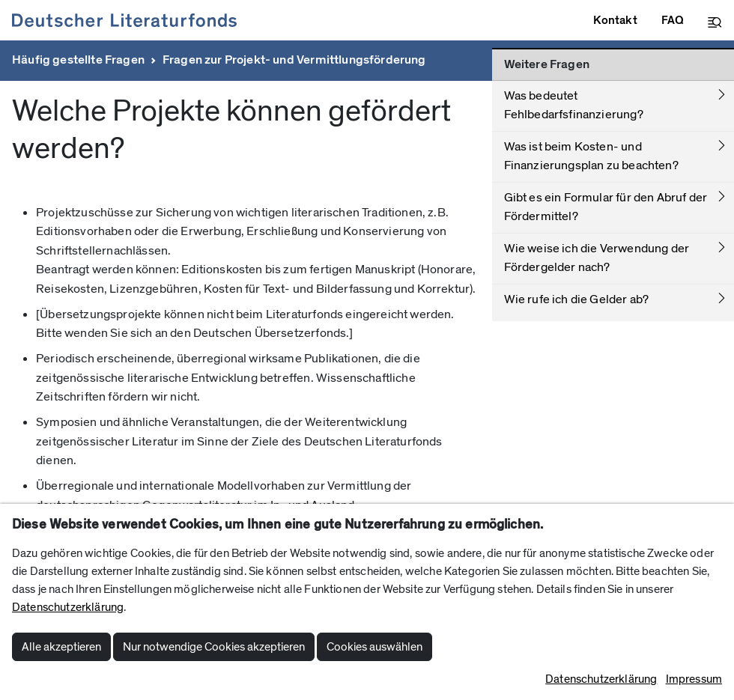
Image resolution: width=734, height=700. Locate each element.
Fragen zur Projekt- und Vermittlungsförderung (294, 60)
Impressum (694, 679)
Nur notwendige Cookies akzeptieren (214, 647)
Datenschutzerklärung (68, 607)
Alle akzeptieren (61, 647)
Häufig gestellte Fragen (78, 60)
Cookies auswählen (374, 647)
